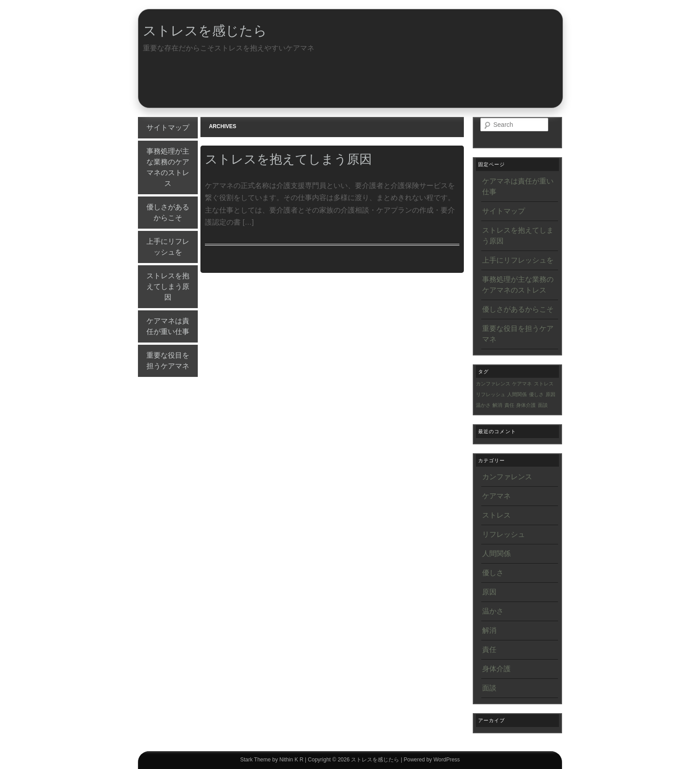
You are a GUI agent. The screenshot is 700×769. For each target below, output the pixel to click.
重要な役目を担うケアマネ (168, 361)
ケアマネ (496, 496)
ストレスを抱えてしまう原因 (168, 286)
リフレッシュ (504, 534)
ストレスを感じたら (205, 31)
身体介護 (496, 669)
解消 (489, 630)
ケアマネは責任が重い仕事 (168, 326)
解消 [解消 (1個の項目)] (497, 405)
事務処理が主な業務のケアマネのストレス (168, 167)
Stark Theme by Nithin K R (272, 760)
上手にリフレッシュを (168, 247)
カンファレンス (507, 477)
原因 (489, 592)
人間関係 (496, 554)
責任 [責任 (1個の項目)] (509, 405)
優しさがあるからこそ (168, 212)
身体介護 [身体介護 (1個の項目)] (526, 405)
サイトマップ (168, 127)
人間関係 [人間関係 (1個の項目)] (517, 394)
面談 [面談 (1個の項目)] (543, 405)
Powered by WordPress (432, 760)
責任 (489, 650)
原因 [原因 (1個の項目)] (550, 394)
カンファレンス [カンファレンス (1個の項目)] (493, 384)
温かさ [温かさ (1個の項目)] (483, 405)
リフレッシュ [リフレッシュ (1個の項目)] (491, 394)
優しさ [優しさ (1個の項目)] (536, 394)
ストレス (496, 515)
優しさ (493, 573)
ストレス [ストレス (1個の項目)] (544, 384)
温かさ (493, 611)
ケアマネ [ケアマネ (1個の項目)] (522, 384)
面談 (489, 688)
